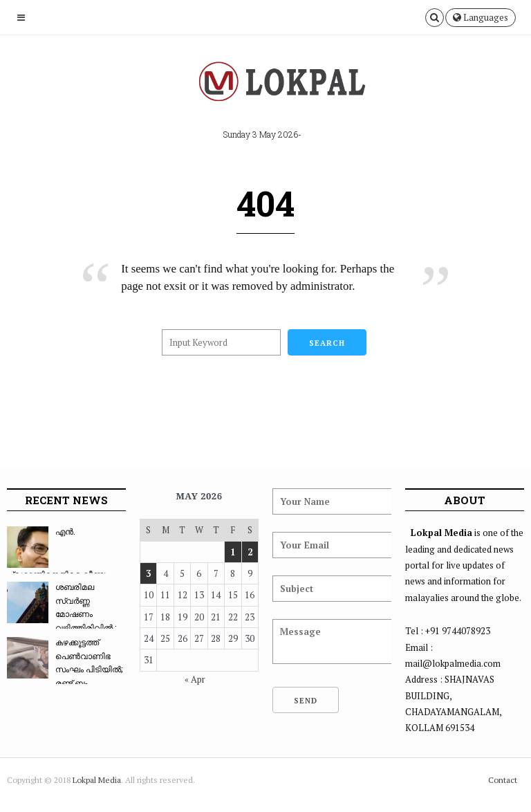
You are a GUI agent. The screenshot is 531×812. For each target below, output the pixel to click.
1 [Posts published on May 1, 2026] (233, 552)
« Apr (195, 679)
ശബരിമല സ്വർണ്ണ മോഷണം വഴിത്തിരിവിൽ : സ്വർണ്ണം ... (62, 613)
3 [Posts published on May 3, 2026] (148, 573)
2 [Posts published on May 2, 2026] (250, 552)
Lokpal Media (97, 780)
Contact (503, 780)
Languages (481, 17)
